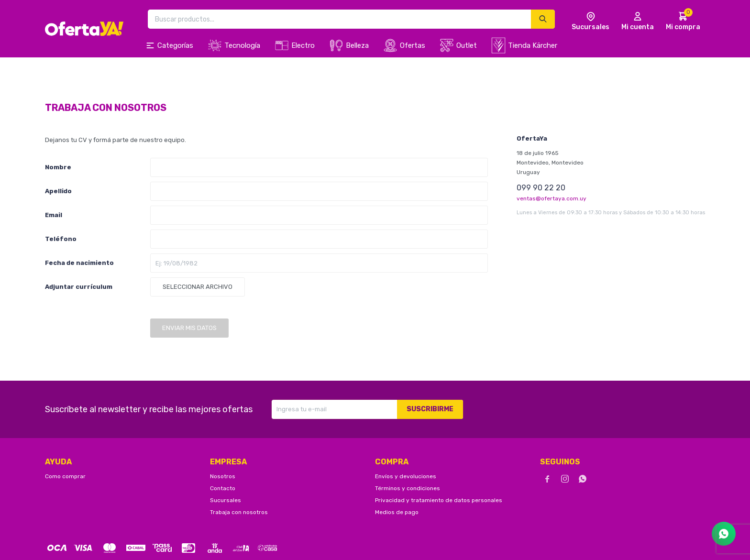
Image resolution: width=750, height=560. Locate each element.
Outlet (467, 45)
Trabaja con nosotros (239, 512)
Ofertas (413, 45)
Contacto (223, 488)
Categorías (175, 45)
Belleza (357, 45)
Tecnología (242, 45)
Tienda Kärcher (533, 45)
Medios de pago (397, 512)
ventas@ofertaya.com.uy (551, 198)
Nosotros (223, 476)
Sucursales (226, 500)
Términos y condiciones (408, 488)
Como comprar (65, 476)
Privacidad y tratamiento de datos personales (439, 500)
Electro (303, 45)
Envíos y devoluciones (406, 476)
